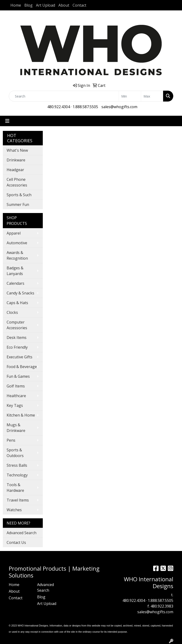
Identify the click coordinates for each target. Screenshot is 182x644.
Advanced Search (22, 533)
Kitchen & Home (21, 415)
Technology (17, 475)
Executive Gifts (19, 357)
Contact (79, 5)
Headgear (15, 170)
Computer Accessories (17, 325)
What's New (17, 150)
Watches (14, 510)
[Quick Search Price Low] (130, 96)
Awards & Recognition (17, 255)
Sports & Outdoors (15, 453)
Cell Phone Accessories (17, 182)
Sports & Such (19, 195)
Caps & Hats (17, 303)
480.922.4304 (59, 107)
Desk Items (17, 338)
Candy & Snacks (20, 293)
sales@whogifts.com (119, 107)
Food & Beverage (22, 367)
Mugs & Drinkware (16, 428)
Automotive (17, 243)
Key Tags (15, 405)
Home (16, 5)
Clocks (12, 312)
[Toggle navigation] (7, 121)
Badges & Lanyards (15, 271)
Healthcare (16, 396)
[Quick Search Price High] (152, 96)
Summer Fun (18, 204)
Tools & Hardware (15, 488)
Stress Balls (17, 465)
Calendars (15, 283)
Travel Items (18, 500)
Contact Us (16, 542)
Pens (11, 440)
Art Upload (45, 5)
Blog (28, 5)
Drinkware (16, 160)
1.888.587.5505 (85, 107)
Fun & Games (18, 376)
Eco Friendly (17, 347)
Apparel (14, 233)
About (64, 5)
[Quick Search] (64, 96)
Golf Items (16, 386)
